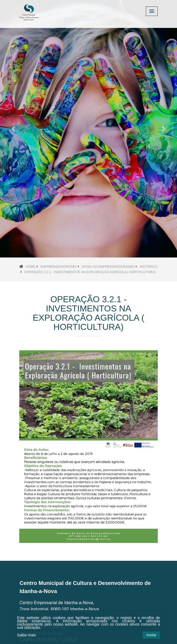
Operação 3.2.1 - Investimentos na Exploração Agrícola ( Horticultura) (90, 272)
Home (30, 267)
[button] (13, 129)
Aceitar (151, 635)
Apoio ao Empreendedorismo (108, 267)
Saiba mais (26, 635)
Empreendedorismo (59, 267)
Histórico (148, 267)
